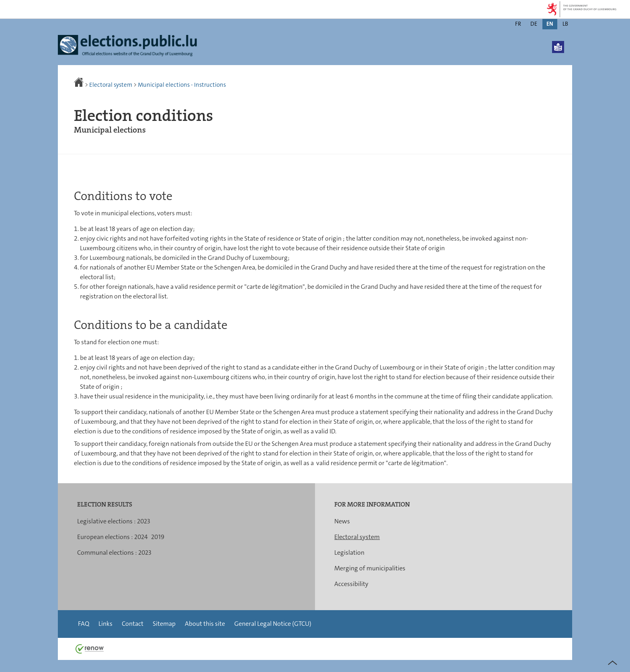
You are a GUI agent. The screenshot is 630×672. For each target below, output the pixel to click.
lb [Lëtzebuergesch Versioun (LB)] (565, 24)
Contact (133, 624)
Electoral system (111, 85)
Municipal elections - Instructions (182, 85)
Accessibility (351, 584)
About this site (205, 624)
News (342, 521)
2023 (144, 521)
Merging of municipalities (370, 568)
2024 (141, 537)
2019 (158, 537)
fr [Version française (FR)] (518, 24)
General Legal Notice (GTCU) (273, 624)
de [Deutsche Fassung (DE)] (534, 24)
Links (105, 624)
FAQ (84, 624)
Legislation (349, 553)
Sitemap (164, 624)
